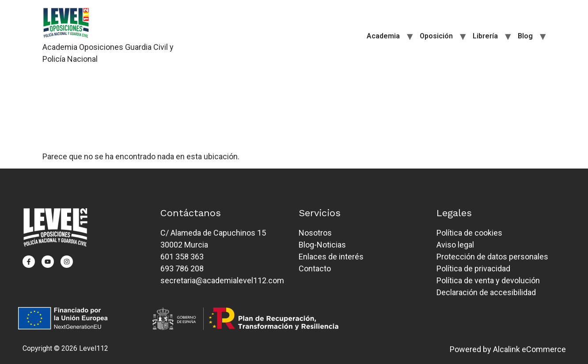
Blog (525, 36)
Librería (485, 36)
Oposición (436, 36)
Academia (383, 36)
